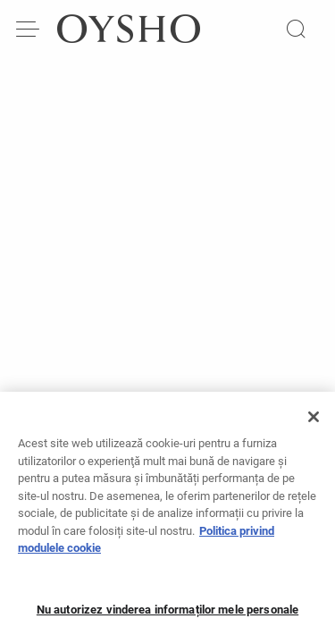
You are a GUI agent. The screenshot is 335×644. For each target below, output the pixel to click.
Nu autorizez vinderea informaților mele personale (167, 618)
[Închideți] (314, 426)
